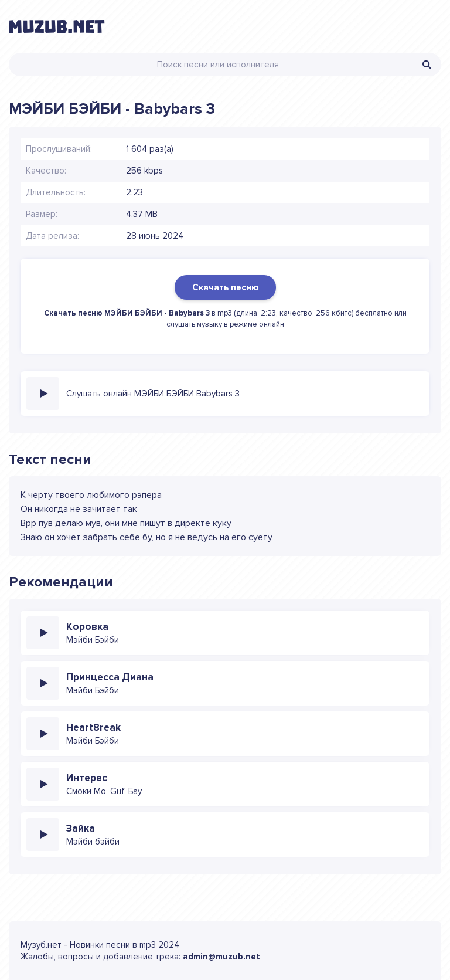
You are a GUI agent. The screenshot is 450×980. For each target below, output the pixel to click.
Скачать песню (225, 287)
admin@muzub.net (221, 957)
